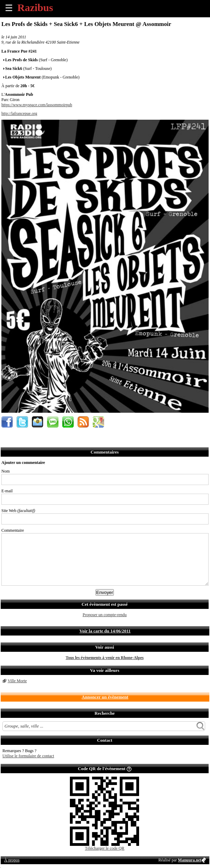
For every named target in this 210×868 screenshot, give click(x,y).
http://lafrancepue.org (19, 113)
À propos (12, 860)
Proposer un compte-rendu (105, 615)
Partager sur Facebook (7, 422)
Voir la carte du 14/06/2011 (105, 631)
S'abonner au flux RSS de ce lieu (83, 422)
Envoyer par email (38, 422)
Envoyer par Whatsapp (68, 422)
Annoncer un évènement (105, 697)
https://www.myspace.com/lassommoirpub (37, 105)
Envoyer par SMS (53, 422)
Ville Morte (17, 681)
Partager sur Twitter (22, 422)
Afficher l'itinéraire (98, 422)
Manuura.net (190, 860)
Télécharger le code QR (104, 848)
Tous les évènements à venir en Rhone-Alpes (105, 658)
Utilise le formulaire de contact (28, 756)
